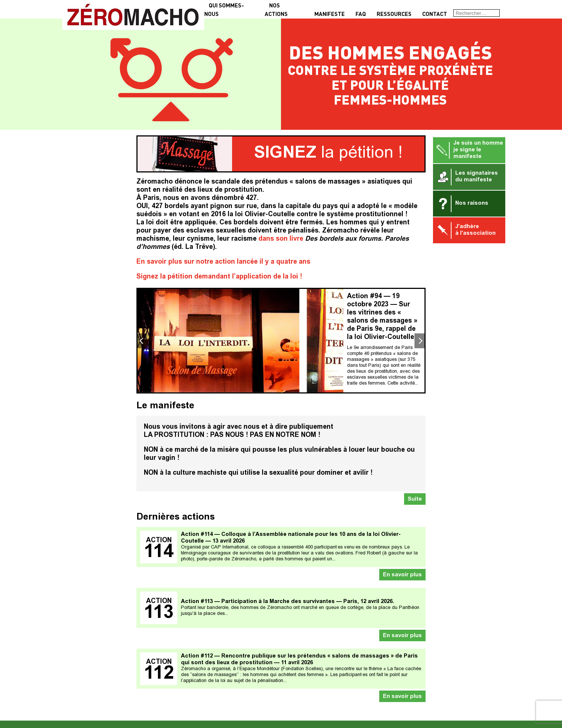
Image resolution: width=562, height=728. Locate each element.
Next (420, 341)
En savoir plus (402, 575)
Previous (142, 341)
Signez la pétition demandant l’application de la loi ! (219, 277)
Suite (415, 499)
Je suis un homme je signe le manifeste (469, 150)
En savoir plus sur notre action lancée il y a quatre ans (223, 262)
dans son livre (281, 239)
